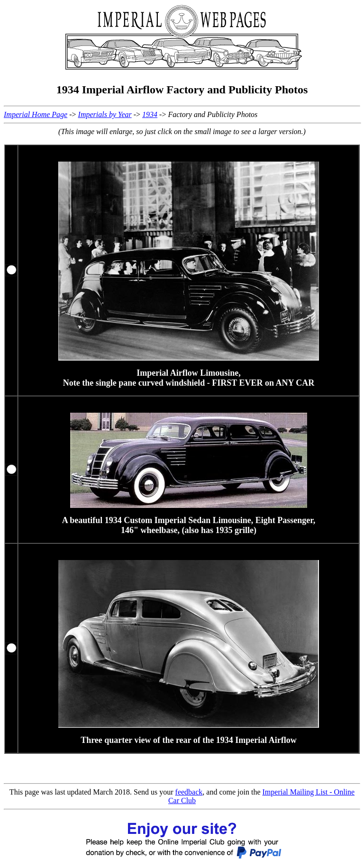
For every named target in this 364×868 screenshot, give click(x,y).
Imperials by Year (105, 114)
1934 (150, 114)
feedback (189, 792)
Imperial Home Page (36, 114)
